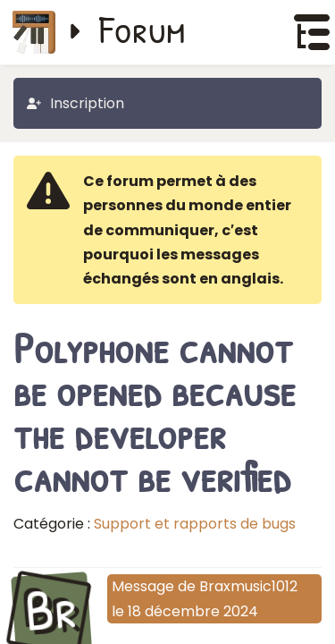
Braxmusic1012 (248, 586)
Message (143, 586)
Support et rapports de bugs (195, 524)
